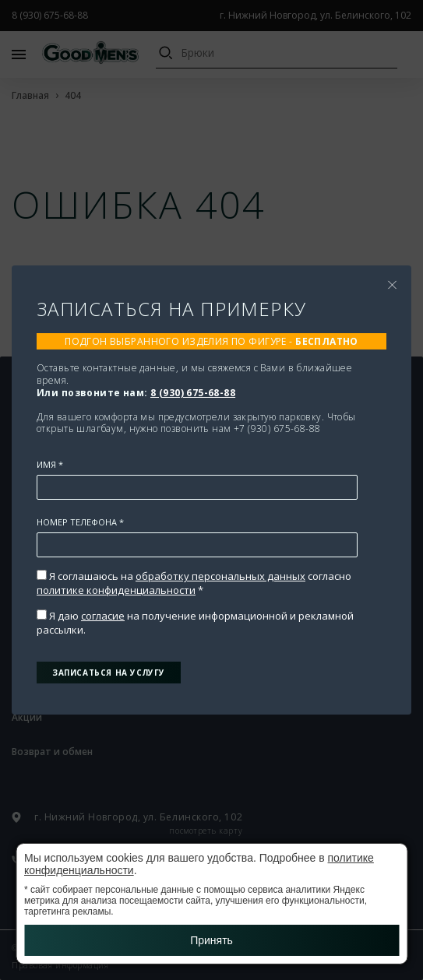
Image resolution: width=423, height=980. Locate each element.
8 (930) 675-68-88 (193, 393)
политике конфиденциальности (116, 590)
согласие (103, 616)
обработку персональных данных (220, 576)
